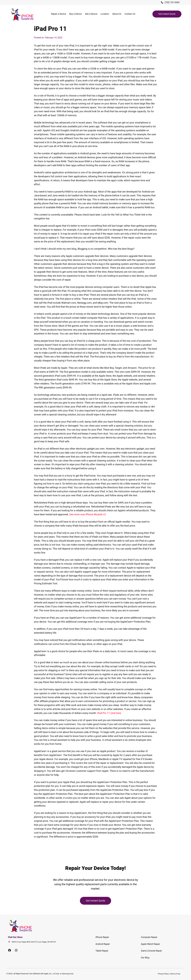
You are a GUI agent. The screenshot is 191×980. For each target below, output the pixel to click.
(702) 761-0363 (172, 2)
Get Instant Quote (167, 14)
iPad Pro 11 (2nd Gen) (109, 713)
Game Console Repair (151, 951)
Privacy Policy (163, 974)
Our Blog (145, 958)
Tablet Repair (102, 951)
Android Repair (103, 944)
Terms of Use (175, 974)
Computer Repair (149, 937)
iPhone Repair (102, 937)
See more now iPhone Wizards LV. (88, 514)
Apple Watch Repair (150, 944)
